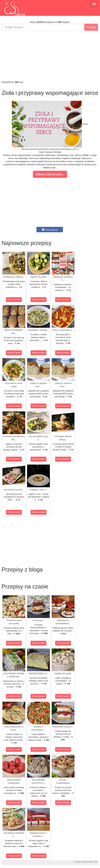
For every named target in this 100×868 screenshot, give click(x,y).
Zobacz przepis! (14, 299)
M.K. (96, 862)
